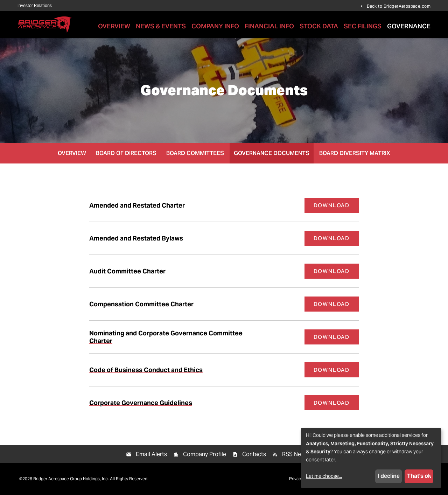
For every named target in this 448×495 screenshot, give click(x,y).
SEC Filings (363, 26)
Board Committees (195, 153)
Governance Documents (272, 153)
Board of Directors (126, 153)
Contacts (254, 454)
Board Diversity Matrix (355, 153)
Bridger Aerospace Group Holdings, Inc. (71, 479)
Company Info (215, 26)
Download (336, 205)
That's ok (419, 476)
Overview (114, 26)
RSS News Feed (302, 454)
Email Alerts (151, 454)
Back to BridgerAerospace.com (399, 6)
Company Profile (205, 454)
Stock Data (319, 26)
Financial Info (269, 26)
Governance (409, 26)
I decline (389, 476)
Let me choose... (324, 476)
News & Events (161, 26)
